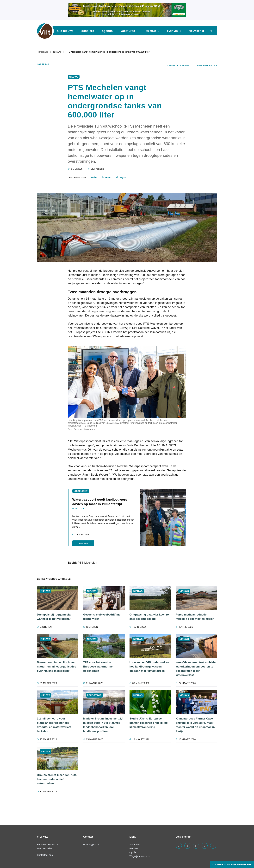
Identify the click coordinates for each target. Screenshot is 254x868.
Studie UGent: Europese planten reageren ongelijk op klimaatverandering (149, 723)
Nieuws (57, 52)
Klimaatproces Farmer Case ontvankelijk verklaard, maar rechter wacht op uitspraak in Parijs (195, 725)
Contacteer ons (46, 855)
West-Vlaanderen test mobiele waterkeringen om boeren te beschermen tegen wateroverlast (196, 669)
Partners (134, 849)
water (94, 177)
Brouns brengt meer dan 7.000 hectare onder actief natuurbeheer (57, 779)
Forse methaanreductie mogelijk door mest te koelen (195, 617)
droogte (121, 177)
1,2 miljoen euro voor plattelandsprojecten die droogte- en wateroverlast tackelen (54, 725)
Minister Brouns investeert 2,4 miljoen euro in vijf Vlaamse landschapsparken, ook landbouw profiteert (103, 725)
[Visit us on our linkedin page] (187, 846)
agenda (107, 31)
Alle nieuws (65, 31)
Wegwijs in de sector (140, 856)
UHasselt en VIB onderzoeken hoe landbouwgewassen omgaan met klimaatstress (149, 667)
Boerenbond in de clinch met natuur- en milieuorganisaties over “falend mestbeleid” (57, 667)
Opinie (133, 852)
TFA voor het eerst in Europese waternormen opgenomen (99, 667)
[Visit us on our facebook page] (179, 846)
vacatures (128, 31)
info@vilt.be (93, 845)
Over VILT (172, 31)
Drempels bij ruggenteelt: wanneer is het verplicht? (54, 617)
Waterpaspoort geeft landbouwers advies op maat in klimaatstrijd (100, 502)
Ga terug (43, 64)
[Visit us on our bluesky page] (213, 846)
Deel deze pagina (206, 65)
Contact (151, 31)
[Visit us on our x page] (205, 846)
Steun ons (135, 845)
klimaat (107, 177)
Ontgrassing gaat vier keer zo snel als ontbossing (149, 617)
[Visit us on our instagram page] (196, 846)
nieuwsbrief (196, 31)
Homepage (43, 52)
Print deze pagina (179, 65)
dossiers (88, 31)
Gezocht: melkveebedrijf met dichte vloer (102, 617)
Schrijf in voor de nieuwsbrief (233, 865)
